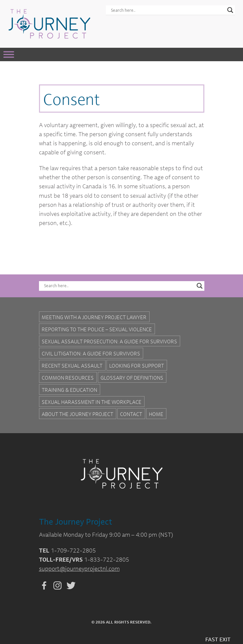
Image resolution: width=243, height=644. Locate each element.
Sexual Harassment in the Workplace (92, 402)
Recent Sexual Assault (72, 366)
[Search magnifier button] (230, 10)
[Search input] (167, 10)
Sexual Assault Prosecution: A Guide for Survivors (109, 341)
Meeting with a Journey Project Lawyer (94, 317)
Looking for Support (137, 366)
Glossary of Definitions (132, 378)
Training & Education (69, 390)
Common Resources (68, 378)
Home (156, 414)
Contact (131, 414)
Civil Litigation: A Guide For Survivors (91, 353)
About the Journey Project (77, 414)
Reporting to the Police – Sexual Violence (97, 329)
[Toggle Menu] (9, 54)
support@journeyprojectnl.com (79, 569)
